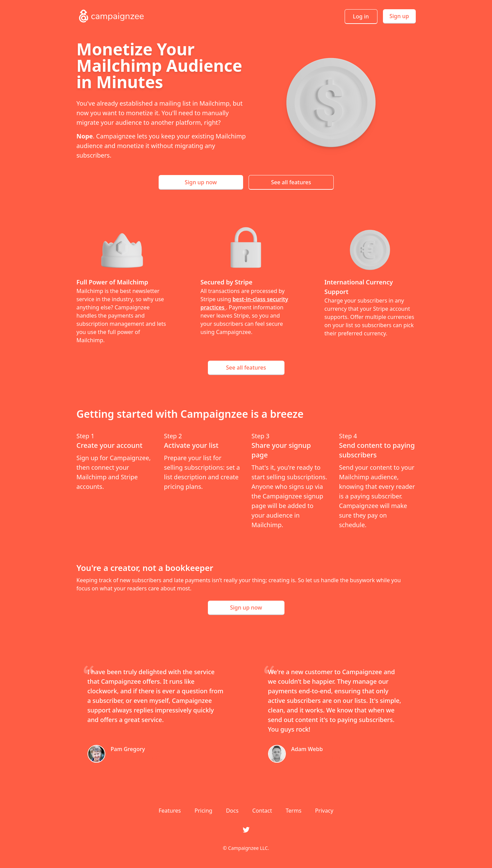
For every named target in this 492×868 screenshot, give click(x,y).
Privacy (324, 811)
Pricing (203, 811)
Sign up (399, 16)
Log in (361, 16)
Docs (232, 811)
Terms (294, 811)
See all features (291, 182)
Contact (262, 811)
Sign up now (201, 182)
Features (170, 811)
